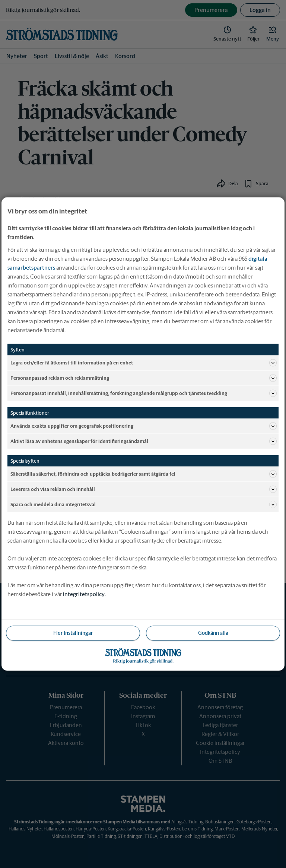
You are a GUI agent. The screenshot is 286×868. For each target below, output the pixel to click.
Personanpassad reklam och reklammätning (144, 378)
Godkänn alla (213, 633)
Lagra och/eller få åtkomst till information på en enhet (144, 363)
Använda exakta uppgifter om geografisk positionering (144, 426)
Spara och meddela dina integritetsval (144, 505)
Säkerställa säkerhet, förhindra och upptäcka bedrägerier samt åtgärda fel (144, 474)
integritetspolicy (84, 594)
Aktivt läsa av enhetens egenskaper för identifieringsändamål (144, 441)
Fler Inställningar (73, 633)
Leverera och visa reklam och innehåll (144, 489)
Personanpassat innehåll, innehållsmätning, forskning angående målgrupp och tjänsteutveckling (144, 393)
